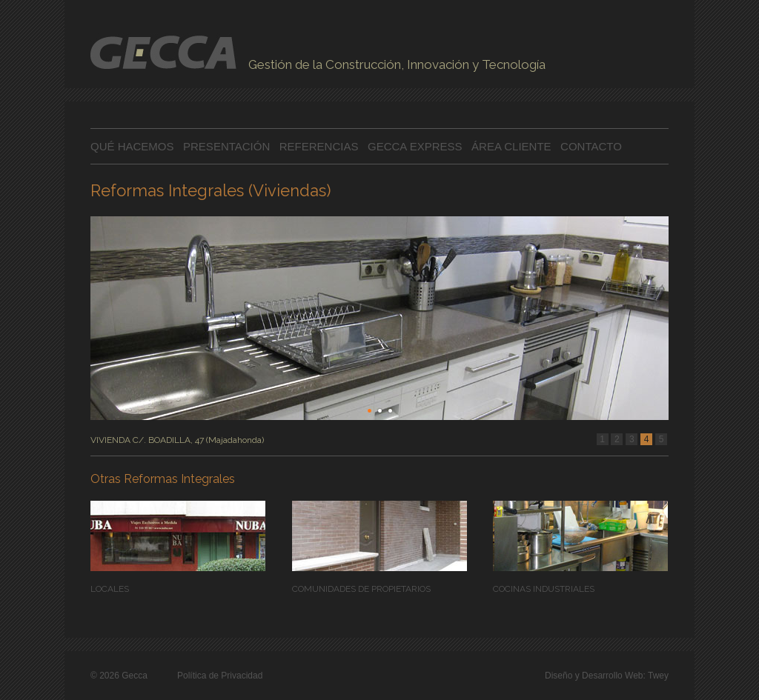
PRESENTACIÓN (228, 146)
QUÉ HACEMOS (132, 146)
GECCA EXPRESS (415, 146)
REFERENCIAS (319, 146)
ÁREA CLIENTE (511, 146)
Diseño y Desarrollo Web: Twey (607, 676)
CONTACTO (591, 146)
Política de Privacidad (220, 676)
